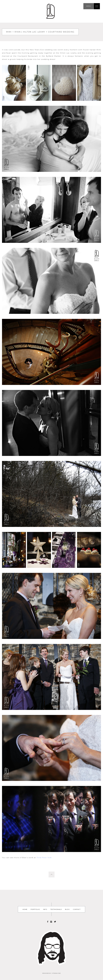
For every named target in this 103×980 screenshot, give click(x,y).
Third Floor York (44, 858)
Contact (77, 909)
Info (45, 909)
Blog (67, 909)
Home (25, 909)
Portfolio (35, 909)
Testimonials (56, 909)
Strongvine (56, 973)
